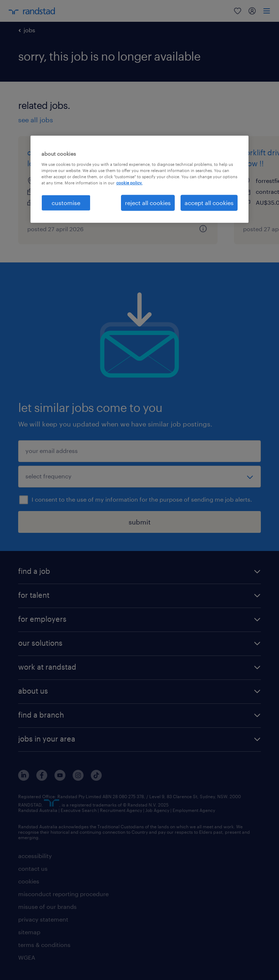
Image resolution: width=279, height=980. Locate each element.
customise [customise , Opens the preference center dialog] (66, 203)
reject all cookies (148, 203)
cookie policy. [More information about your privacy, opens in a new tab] (129, 183)
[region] (139, 179)
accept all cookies (209, 203)
